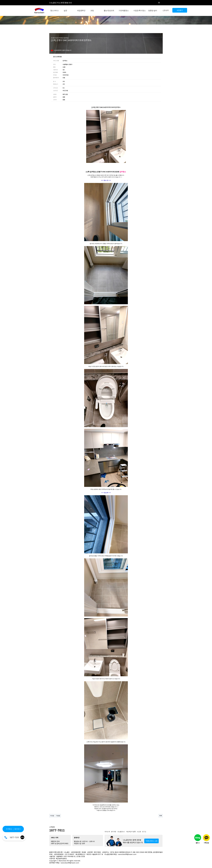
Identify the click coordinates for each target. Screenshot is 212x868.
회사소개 (107, 832)
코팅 (92, 11)
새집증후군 (81, 11)
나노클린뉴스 (121, 832)
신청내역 (166, 10)
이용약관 (52, 858)
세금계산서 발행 (131, 832)
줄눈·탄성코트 (109, 11)
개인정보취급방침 (61, 858)
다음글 (58, 816)
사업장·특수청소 (139, 11)
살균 (65, 11)
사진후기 (180, 10)
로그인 (144, 832)
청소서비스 (55, 11)
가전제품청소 (124, 11)
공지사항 (114, 832)
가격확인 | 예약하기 (13, 829)
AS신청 (139, 832)
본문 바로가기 (0, 0)
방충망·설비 (153, 11)
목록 (161, 816)
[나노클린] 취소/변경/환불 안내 (60, 3)
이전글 (52, 816)
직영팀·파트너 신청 (151, 841)
